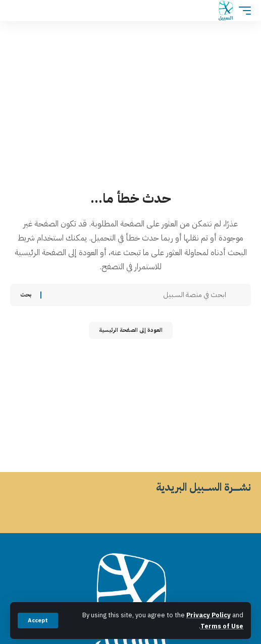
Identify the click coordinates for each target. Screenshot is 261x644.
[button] (38, 621)
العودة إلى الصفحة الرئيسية (131, 330)
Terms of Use (222, 626)
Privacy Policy (208, 615)
